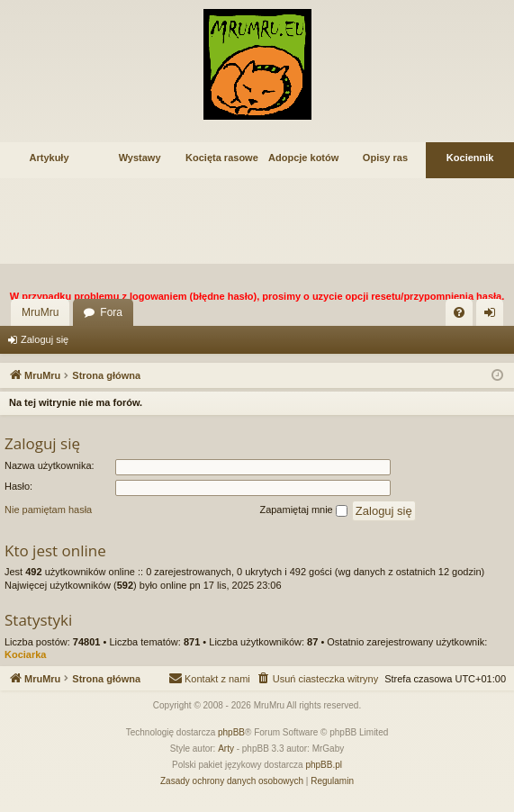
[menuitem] (459, 312)
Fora (111, 312)
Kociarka (25, 654)
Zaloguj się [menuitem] (494, 316)
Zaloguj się (45, 339)
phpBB (231, 732)
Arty (226, 749)
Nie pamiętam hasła (48, 510)
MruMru (40, 312)
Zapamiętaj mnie (303, 510)
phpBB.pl (324, 765)
